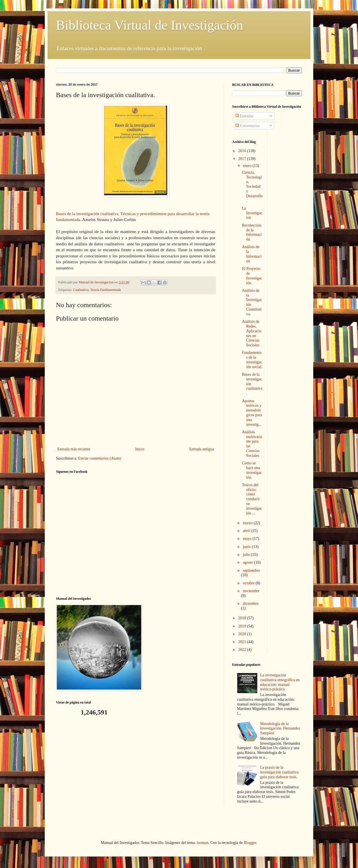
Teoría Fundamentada (106, 290)
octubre (249, 583)
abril (247, 531)
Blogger (250, 843)
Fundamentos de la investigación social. (252, 360)
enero (248, 166)
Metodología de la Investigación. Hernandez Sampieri (280, 729)
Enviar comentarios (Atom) (100, 458)
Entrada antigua (202, 449)
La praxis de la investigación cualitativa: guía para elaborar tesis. (280, 772)
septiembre (251, 571)
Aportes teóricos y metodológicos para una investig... (252, 413)
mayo (248, 539)
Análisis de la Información (252, 254)
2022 (243, 650)
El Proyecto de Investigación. (252, 276)
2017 (243, 159)
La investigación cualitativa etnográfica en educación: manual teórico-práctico (280, 682)
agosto (248, 562)
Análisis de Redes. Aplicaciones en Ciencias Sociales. (252, 333)
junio (247, 547)
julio (247, 555)
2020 (243, 634)
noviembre (251, 591)
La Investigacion (252, 213)
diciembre (251, 604)
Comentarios (248, 126)
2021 (243, 642)
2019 (243, 626)
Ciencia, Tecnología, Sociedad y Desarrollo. (252, 187)
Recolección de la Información (252, 232)
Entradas (244, 116)
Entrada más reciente (74, 449)
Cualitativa (81, 290)
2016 (243, 151)
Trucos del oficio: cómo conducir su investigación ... (252, 499)
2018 (243, 618)
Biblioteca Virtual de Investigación (149, 25)
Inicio (140, 449)
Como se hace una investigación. (252, 470)
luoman (202, 843)
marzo (248, 523)
